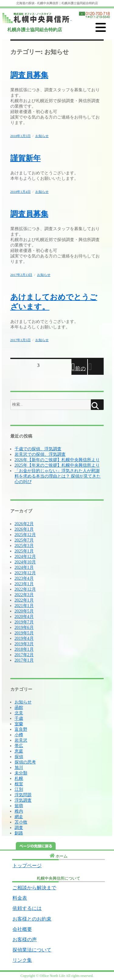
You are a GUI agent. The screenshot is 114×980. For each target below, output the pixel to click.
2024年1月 (24, 567)
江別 (19, 789)
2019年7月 (24, 622)
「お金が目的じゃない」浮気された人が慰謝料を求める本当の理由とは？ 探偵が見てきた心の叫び (58, 476)
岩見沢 (21, 740)
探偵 (19, 757)
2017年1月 (24, 660)
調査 (19, 828)
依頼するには (27, 908)
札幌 (19, 779)
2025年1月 (24, 551)
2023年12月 (25, 573)
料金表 (20, 898)
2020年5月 (24, 611)
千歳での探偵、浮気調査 (38, 449)
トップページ (27, 866)
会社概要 (22, 929)
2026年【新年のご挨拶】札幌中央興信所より (57, 460)
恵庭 (19, 751)
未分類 (21, 773)
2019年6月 (24, 628)
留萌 (19, 806)
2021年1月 (24, 606)
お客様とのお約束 (32, 919)
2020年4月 (24, 617)
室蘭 (19, 724)
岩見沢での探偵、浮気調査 (40, 454)
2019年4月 (24, 638)
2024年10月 (25, 562)
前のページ (79, 370)
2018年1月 (24, 649)
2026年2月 (24, 524)
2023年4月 (24, 578)
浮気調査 (23, 800)
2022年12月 (25, 589)
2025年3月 (24, 546)
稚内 (19, 811)
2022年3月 (24, 595)
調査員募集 (29, 75)
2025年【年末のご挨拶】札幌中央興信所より (57, 465)
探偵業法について (32, 950)
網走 (19, 817)
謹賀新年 (26, 158)
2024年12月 (25, 557)
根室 (19, 784)
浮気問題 (23, 795)
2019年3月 (24, 644)
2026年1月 (24, 529)
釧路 (19, 833)
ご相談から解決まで (34, 888)
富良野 (21, 729)
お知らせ (42, 136)
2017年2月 (24, 655)
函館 (19, 708)
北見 (19, 713)
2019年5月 (24, 633)
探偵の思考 (25, 762)
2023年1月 (24, 584)
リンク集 (22, 960)
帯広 (19, 746)
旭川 (19, 768)
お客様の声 (25, 940)
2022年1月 (24, 600)
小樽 (19, 735)
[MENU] (100, 28)
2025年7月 (24, 540)
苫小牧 (21, 822)
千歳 (19, 718)
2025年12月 (25, 535)
